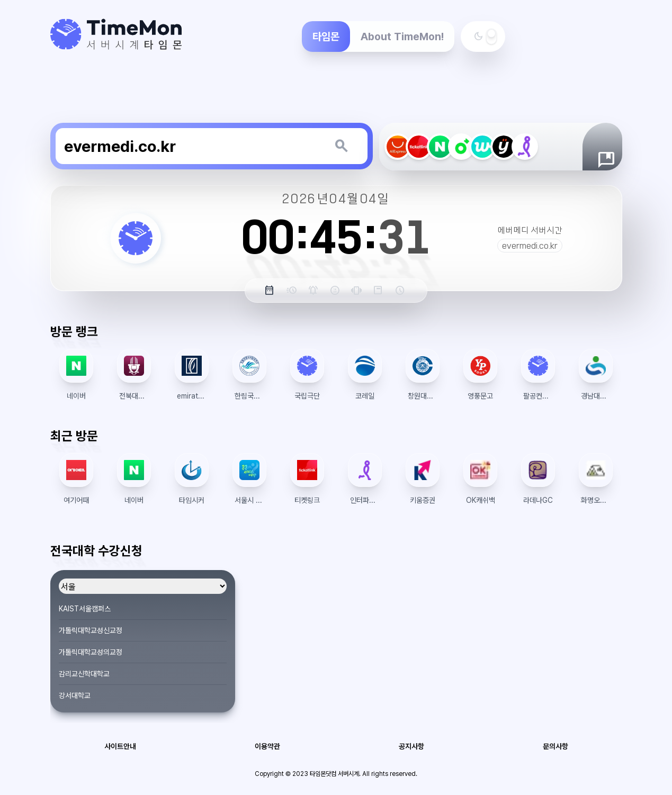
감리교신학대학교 (84, 674)
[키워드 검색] (341, 146)
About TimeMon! (402, 37)
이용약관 (267, 746)
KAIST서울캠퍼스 (85, 609)
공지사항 (411, 746)
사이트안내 (120, 746)
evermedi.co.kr (530, 246)
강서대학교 (75, 695)
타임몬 (326, 37)
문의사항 (555, 746)
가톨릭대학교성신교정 (91, 630)
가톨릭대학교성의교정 (91, 652)
